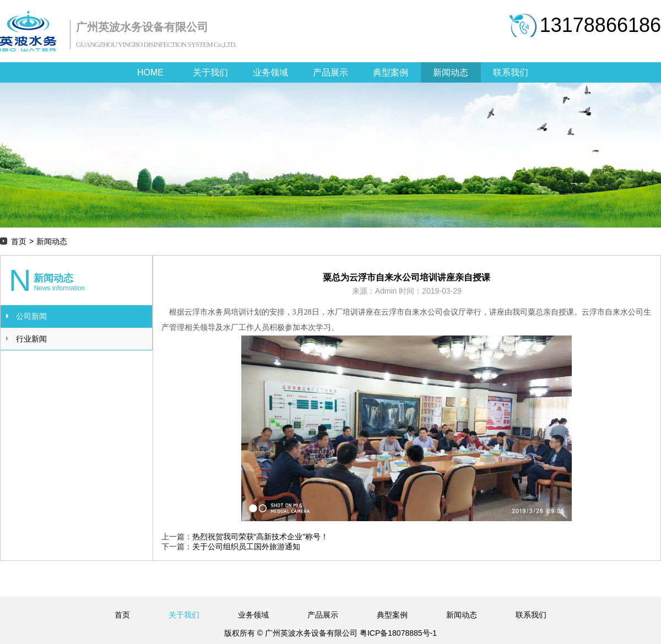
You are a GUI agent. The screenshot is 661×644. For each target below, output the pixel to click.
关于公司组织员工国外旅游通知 (246, 546)
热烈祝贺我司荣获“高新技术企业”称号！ (260, 537)
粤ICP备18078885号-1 (397, 633)
